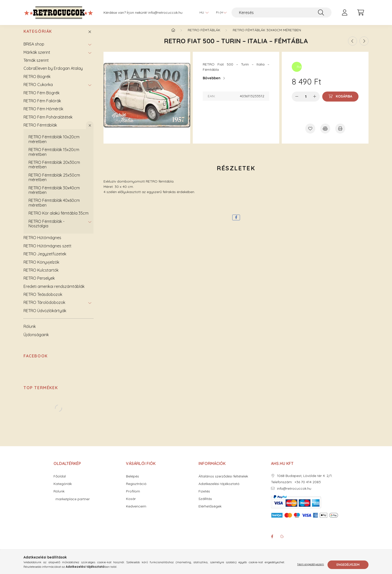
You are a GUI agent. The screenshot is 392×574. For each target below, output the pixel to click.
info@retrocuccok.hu (165, 13)
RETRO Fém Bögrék (41, 98)
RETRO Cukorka (38, 90)
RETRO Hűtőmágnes (42, 243)
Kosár (131, 504)
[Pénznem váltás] (220, 13)
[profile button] (344, 13)
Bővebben (212, 83)
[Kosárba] (340, 102)
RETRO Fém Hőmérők (43, 114)
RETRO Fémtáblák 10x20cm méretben (54, 144)
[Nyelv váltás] (203, 13)
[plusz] (315, 102)
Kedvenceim (136, 511)
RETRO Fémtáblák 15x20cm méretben (54, 157)
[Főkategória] (173, 35)
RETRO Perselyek (39, 283)
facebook (272, 541)
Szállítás (205, 504)
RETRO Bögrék (37, 82)
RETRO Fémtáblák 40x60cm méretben (54, 208)
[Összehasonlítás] (325, 134)
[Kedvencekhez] (310, 134)
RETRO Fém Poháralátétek (48, 122)
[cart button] (360, 13)
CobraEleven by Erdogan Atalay (53, 73)
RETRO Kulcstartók (41, 275)
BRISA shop (34, 49)
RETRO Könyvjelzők (41, 267)
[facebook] (236, 222)
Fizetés (204, 496)
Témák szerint (36, 65)
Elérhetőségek (210, 511)
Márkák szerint (37, 57)
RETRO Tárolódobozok (44, 307)
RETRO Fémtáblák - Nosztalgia (46, 229)
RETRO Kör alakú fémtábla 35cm (58, 218)
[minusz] (297, 102)
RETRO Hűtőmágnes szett (47, 251)
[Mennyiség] (306, 102)
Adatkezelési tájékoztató (219, 489)
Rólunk (30, 331)
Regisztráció (136, 489)
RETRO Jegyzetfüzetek (45, 259)
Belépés (132, 481)
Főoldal (60, 481)
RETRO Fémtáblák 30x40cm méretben (54, 195)
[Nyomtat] (340, 134)
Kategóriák (38, 36)
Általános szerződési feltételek (223, 481)
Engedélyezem (348, 565)
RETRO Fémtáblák (40, 130)
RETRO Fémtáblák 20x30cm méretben (54, 170)
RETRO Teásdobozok (43, 299)
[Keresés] (281, 13)
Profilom (133, 496)
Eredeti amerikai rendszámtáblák (54, 291)
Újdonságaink (36, 340)
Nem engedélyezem (311, 565)
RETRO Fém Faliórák (42, 106)
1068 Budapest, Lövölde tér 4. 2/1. (305, 481)
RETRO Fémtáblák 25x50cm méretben (54, 182)
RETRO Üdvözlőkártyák (45, 316)
